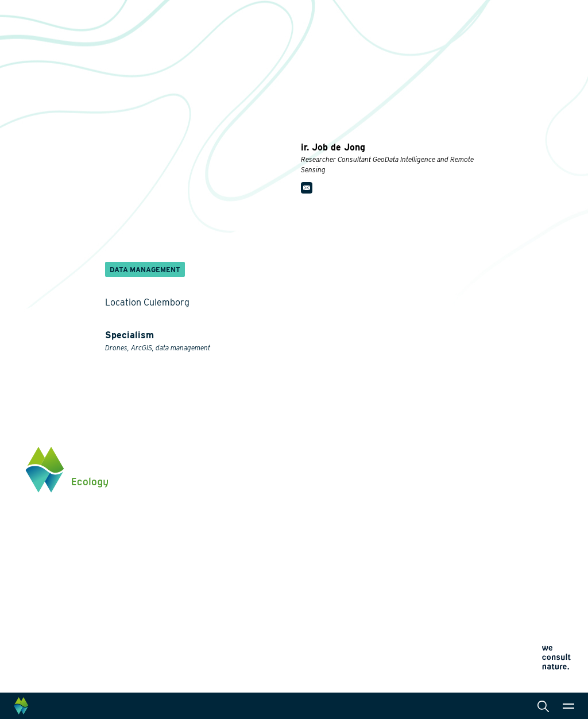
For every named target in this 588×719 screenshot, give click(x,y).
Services (278, 454)
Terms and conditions (402, 626)
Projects (187, 628)
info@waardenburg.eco (520, 512)
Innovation (190, 614)
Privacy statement (396, 599)
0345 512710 (500, 500)
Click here (496, 548)
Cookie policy (390, 612)
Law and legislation (297, 592)
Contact (384, 560)
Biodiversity (192, 472)
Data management (295, 573)
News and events (402, 525)
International (285, 555)
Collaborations (397, 489)
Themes (185, 454)
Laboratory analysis (298, 504)
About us (387, 454)
